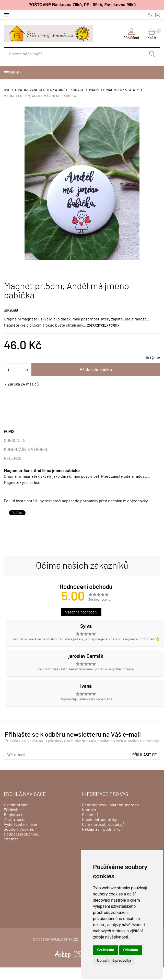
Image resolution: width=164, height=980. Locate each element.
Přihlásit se (145, 755)
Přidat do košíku (96, 370)
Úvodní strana (16, 805)
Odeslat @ (14, 441)
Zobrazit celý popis (102, 326)
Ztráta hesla (15, 820)
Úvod (8, 90)
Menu (15, 73)
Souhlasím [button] (106, 950)
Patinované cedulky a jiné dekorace (51, 90)
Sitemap (11, 839)
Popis (9, 432)
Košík (154, 34)
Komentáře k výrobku (26, 450)
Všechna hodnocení (81, 612)
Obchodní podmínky (99, 820)
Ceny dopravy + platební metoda (110, 805)
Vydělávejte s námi (20, 825)
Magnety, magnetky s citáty (114, 90)
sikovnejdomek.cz (62, 940)
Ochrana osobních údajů (103, 825)
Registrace (14, 815)
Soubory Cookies (19, 829)
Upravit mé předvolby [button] (114, 961)
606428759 (150, 15)
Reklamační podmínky (101, 829)
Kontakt (89, 810)
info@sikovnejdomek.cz (158, 15)
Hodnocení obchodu (22, 834)
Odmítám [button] (131, 950)
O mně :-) (90, 815)
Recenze (13, 458)
